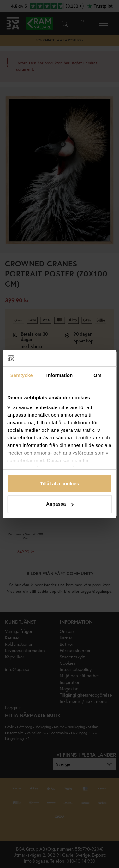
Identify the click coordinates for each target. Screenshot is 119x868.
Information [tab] (60, 375)
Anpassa (60, 504)
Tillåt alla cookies (60, 483)
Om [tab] (97, 375)
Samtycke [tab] (22, 375)
